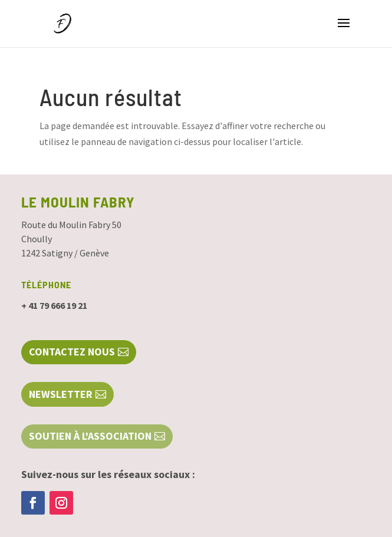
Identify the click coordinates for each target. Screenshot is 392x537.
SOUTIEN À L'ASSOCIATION (90, 436)
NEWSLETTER (61, 394)
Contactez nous (72, 352)
